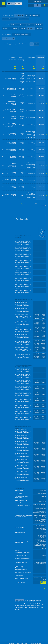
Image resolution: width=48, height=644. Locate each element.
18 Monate (22, 25)
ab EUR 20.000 (24, 19)
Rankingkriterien (23, 204)
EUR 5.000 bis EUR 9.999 (32, 15)
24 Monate (30, 25)
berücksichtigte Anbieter (11, 204)
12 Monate (14, 25)
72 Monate (22, 28)
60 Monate (14, 28)
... (46, 78)
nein (36, 44)
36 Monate (39, 25)
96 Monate (39, 28)
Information (38, 2)
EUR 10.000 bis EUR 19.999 (10, 19)
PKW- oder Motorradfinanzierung (22, 34)
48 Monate (6, 28)
